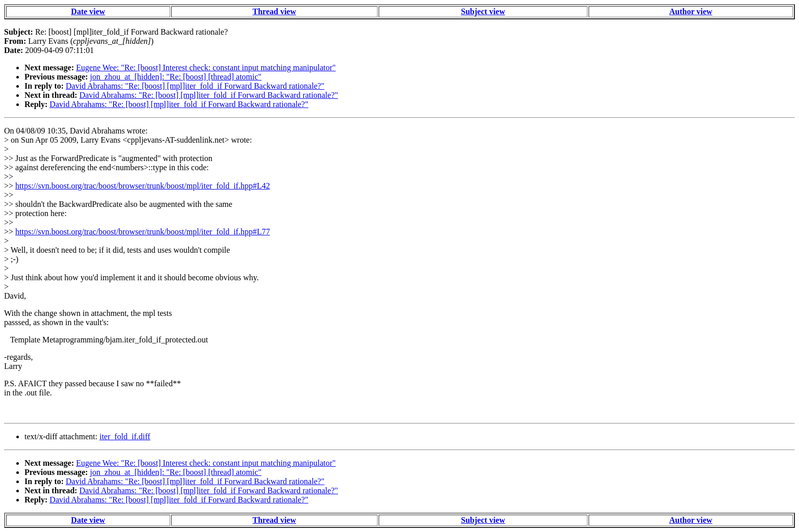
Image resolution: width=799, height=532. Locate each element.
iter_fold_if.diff (125, 436)
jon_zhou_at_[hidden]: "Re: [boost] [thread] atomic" (176, 77)
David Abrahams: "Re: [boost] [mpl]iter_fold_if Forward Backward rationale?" (195, 86)
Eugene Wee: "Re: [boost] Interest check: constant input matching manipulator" (206, 68)
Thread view (274, 11)
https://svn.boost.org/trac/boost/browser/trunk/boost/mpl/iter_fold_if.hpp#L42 (143, 186)
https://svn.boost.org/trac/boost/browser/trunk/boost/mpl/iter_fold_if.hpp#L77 (143, 232)
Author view (691, 11)
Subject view (483, 11)
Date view (88, 11)
